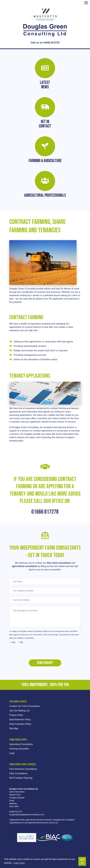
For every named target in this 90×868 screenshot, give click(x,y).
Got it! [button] (82, 861)
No (20, 642)
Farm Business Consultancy (23, 769)
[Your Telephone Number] (45, 591)
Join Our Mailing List (19, 711)
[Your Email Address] (45, 600)
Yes (12, 642)
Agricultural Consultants (21, 744)
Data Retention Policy (20, 720)
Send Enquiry (45, 663)
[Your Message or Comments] (45, 616)
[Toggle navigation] (86, 3)
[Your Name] (45, 582)
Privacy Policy (16, 715)
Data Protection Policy (20, 724)
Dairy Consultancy (18, 773)
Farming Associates (19, 749)
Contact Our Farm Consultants (24, 706)
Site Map (14, 728)
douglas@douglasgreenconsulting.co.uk (27, 815)
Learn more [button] (19, 863)
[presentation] (31, 651)
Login (12, 753)
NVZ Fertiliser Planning (21, 778)
